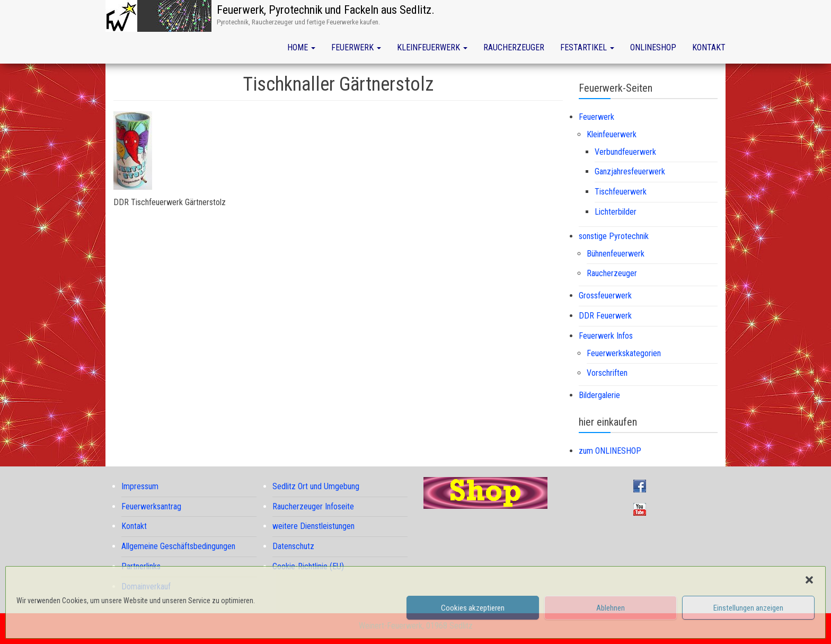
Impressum (140, 486)
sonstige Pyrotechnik (614, 236)
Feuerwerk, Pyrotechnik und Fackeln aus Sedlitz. (326, 10)
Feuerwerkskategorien (624, 353)
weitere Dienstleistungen (313, 526)
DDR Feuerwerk (605, 316)
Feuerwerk (356, 47)
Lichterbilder (616, 212)
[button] (809, 580)
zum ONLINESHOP (610, 451)
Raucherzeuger (514, 47)
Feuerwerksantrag (151, 506)
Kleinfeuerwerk (432, 47)
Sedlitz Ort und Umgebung (316, 486)
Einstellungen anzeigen (748, 608)
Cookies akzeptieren (473, 608)
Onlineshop (653, 47)
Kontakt (709, 47)
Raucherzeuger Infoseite (313, 506)
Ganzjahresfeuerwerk (630, 171)
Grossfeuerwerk (605, 295)
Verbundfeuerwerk (625, 152)
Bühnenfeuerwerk (616, 254)
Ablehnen (611, 608)
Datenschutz (293, 546)
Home (301, 47)
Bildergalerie (599, 395)
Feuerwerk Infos (606, 336)
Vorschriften (607, 373)
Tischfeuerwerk (621, 192)
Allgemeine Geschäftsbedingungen (178, 546)
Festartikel (587, 47)
